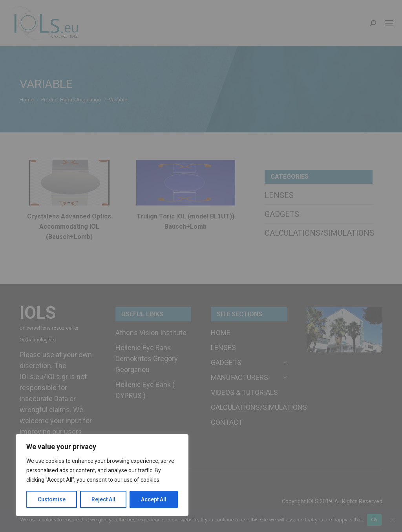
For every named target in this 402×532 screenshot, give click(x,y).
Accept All (154, 499)
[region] (102, 475)
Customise (52, 499)
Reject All (103, 499)
